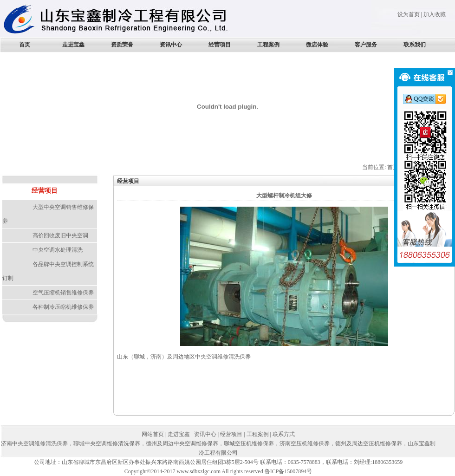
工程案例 (268, 45)
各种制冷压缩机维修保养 (63, 307)
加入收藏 (435, 14)
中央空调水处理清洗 (58, 250)
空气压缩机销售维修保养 (63, 293)
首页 (25, 45)
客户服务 (366, 45)
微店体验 (317, 45)
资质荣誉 (122, 45)
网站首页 (153, 434)
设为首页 (409, 14)
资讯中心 (171, 45)
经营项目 (220, 45)
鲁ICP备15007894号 (289, 471)
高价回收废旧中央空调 (60, 235)
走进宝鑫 (73, 45)
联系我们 (415, 45)
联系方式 (284, 434)
